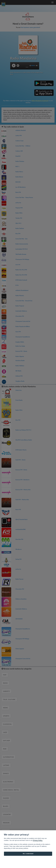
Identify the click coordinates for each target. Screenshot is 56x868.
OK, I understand (28, 854)
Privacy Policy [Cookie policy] (38, 840)
